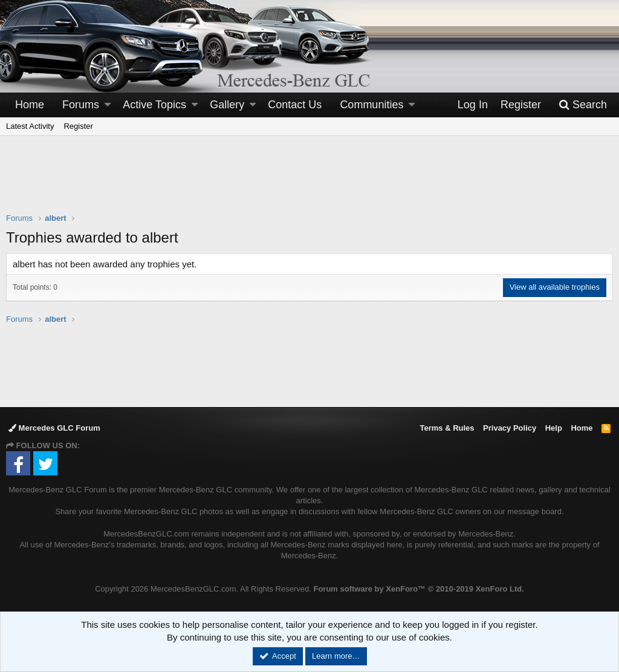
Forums (81, 105)
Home (30, 105)
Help (554, 428)
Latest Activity (30, 126)
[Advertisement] (309, 182)
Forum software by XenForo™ (418, 589)
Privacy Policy (510, 428)
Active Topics (154, 105)
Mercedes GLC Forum (54, 428)
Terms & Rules (447, 428)
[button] (108, 105)
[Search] (583, 105)
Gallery (227, 105)
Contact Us (295, 105)
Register (78, 126)
